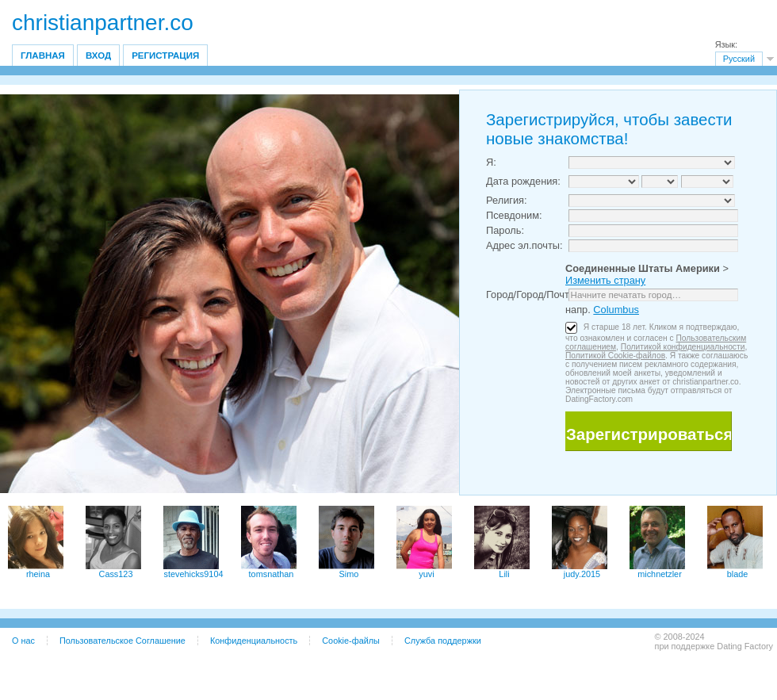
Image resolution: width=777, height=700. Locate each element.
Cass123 (116, 574)
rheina (38, 574)
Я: (491, 162)
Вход (98, 55)
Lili (504, 574)
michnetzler (660, 574)
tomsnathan (272, 574)
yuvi (426, 574)
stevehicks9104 (194, 574)
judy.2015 (582, 574)
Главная (43, 55)
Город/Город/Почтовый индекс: (559, 295)
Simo (349, 574)
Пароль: (505, 230)
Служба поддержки (443, 641)
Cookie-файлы (351, 641)
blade (738, 574)
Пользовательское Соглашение (122, 641)
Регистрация (165, 55)
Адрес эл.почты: (524, 245)
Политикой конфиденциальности (683, 347)
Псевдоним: (514, 215)
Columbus (616, 310)
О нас (23, 641)
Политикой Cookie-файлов (615, 356)
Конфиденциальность (254, 641)
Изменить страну (605, 280)
